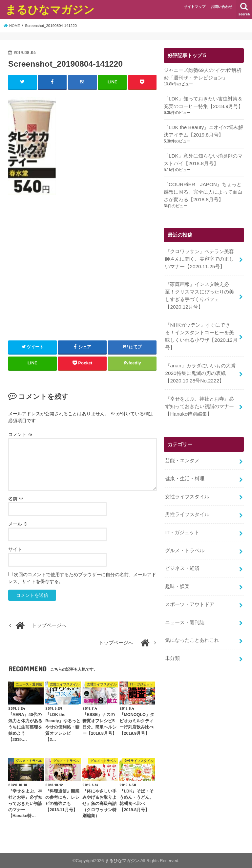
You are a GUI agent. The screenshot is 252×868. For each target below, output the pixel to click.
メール (18, 524)
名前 (16, 498)
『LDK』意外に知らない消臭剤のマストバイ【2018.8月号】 (203, 158)
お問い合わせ (221, 7)
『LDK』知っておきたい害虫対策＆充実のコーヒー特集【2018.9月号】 (203, 101)
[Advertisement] (82, 272)
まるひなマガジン (50, 9)
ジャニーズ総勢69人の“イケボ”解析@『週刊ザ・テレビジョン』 (202, 74)
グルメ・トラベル (185, 538)
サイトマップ (195, 7)
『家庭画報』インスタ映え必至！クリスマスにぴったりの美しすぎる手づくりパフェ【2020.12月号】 (199, 291)
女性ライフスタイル (187, 486)
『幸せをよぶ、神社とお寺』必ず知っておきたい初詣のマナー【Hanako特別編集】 (199, 398)
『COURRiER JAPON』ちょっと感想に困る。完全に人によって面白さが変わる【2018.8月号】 (203, 189)
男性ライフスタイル (187, 503)
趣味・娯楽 (177, 573)
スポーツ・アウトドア (190, 590)
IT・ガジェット (182, 521)
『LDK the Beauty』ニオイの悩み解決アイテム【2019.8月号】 (203, 130)
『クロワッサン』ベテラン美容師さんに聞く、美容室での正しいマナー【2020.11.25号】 (199, 255)
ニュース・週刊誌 (185, 607)
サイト (15, 549)
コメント (20, 434)
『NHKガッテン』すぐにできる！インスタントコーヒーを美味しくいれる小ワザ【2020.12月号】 (201, 330)
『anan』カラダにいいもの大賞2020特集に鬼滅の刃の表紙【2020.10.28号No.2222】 (200, 366)
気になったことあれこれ (192, 625)
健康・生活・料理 (185, 468)
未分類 (172, 642)
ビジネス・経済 (182, 555)
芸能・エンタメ (182, 451)
